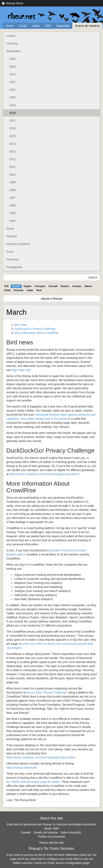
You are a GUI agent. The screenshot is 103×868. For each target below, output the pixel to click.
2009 (12, 182)
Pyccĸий (53, 286)
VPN (48, 26)
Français (77, 286)
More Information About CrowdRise (36, 333)
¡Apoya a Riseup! (51, 299)
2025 (12, 59)
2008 (12, 190)
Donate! (26, 832)
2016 (12, 128)
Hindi (39, 290)
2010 (12, 175)
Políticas (12, 236)
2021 (12, 90)
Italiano (88, 286)
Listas (36, 26)
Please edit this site (52, 843)
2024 (12, 67)
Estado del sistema (46, 832)
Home (10, 26)
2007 (12, 198)
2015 (12, 136)
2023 (12, 74)
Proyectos (13, 259)
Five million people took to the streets (44, 419)
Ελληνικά (19, 290)
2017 (12, 121)
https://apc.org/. (21, 370)
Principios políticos (18, 244)
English (28, 286)
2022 (12, 82)
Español (16, 286)
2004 (12, 221)
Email (23, 26)
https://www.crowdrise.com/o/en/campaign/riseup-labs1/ (45, 474)
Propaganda (14, 267)
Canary (11, 36)
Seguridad (63, 26)
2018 (12, 113)
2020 (12, 97)
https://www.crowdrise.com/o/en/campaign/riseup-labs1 (41, 757)
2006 (12, 205)
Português (40, 286)
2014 (12, 144)
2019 (12, 105)
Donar (10, 229)
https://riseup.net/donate (21, 768)
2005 (12, 213)
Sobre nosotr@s (71, 832)
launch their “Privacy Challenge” (47, 692)
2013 (12, 151)
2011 (12, 167)
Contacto (12, 43)
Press (10, 252)
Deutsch (65, 286)
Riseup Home (15, 3)
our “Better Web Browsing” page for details (33, 782)
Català (30, 290)
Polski (7, 290)
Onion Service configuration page (68, 863)
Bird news (21, 325)
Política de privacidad (51, 837)
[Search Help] (45, 277)
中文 (6, 286)
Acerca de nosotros (87, 26)
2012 (12, 159)
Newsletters (14, 51)
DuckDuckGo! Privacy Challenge (35, 329)
